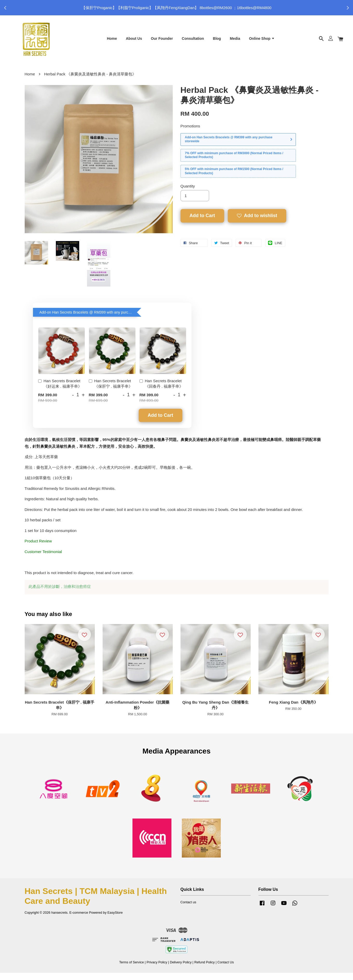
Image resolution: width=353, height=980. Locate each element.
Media (235, 41)
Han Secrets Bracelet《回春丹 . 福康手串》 (161, 391)
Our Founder (162, 41)
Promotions (190, 133)
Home (112, 41)
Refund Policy (205, 969)
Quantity (188, 193)
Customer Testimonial (43, 559)
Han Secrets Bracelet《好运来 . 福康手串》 (60, 391)
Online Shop (262, 41)
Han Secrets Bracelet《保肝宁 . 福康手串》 (111, 391)
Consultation (193, 41)
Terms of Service (132, 969)
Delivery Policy (181, 969)
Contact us (188, 909)
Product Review (38, 548)
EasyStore (115, 920)
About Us (134, 41)
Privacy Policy (157, 969)
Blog (217, 41)
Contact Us (226, 969)
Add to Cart (161, 422)
